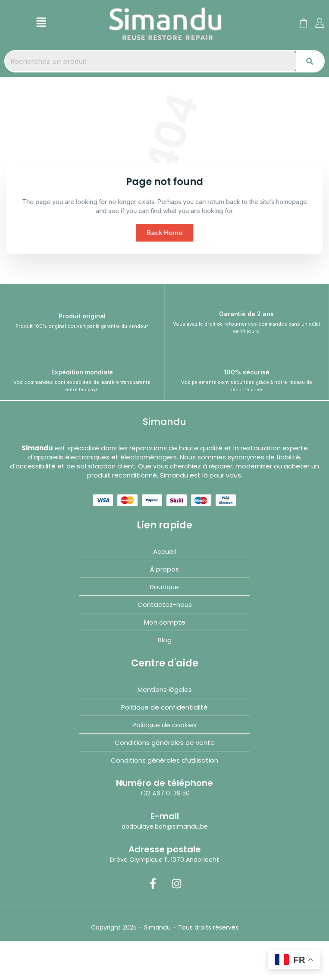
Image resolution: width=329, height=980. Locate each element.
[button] (41, 23)
